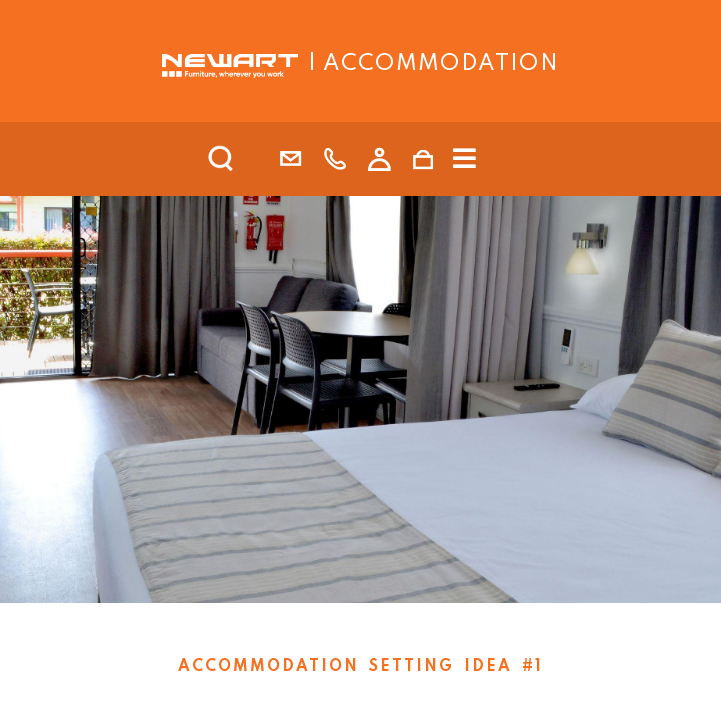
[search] (247, 159)
